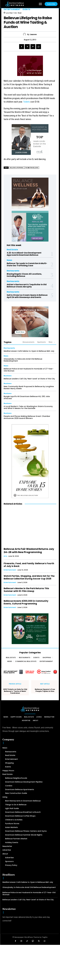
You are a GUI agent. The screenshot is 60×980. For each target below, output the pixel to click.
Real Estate (12, 250)
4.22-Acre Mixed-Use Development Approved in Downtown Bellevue (24, 254)
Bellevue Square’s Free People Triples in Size (45, 690)
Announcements (28, 342)
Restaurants (13, 271)
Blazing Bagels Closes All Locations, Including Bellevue (24, 275)
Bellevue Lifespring (17, 168)
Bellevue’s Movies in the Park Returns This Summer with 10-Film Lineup (26, 590)
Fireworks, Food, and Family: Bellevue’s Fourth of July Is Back (29, 565)
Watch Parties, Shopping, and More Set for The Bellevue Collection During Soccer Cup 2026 (29, 577)
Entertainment (12, 9)
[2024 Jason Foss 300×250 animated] (30, 141)
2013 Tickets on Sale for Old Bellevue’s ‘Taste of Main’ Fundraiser (15, 691)
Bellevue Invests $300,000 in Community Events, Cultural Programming (26, 602)
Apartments (42, 342)
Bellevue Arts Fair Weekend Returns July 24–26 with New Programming (29, 551)
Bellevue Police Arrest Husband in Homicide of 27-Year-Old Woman (29, 370)
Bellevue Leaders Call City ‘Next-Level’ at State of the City (29, 379)
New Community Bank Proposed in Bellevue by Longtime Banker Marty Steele (29, 387)
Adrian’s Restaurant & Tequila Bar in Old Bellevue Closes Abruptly (27, 286)
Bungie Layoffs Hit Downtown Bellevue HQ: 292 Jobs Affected (27, 397)
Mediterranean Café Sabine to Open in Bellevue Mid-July (29, 351)
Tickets (27, 102)
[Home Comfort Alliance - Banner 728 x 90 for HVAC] (30, 672)
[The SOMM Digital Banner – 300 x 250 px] (30, 629)
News (9, 260)
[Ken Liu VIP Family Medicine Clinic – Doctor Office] (30, 226)
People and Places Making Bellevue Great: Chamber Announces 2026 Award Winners (27, 417)
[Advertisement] (30, 962)
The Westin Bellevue (32, 168)
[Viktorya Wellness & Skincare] (30, 322)
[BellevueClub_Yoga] (30, 193)
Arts (5, 556)
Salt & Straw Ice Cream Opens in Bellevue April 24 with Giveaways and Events (27, 296)
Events (27, 9)
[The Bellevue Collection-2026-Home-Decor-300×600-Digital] (30, 461)
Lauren (33, 34)
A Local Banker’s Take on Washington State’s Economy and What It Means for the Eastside (28, 407)
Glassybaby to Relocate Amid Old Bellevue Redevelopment (23, 360)
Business (8, 376)
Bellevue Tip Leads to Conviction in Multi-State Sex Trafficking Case (27, 264)
